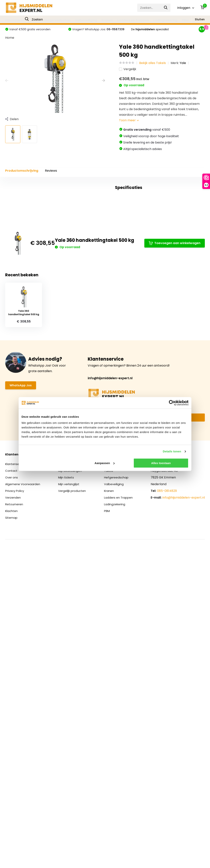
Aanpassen (105, 463)
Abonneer (184, 694)
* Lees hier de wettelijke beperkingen (108, 702)
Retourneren (15, 781)
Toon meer (129, 128)
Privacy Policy (16, 768)
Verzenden (13, 774)
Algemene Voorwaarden (24, 761)
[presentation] (7, 88)
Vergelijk (128, 76)
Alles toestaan (161, 463)
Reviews (51, 178)
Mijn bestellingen (71, 748)
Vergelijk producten (73, 768)
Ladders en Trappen (133, 20)
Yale (183, 70)
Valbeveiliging (86, 20)
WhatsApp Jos (21, 662)
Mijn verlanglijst (70, 761)
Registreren (67, 741)
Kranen (107, 20)
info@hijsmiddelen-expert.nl (110, 655)
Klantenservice (17, 741)
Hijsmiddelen (15, 20)
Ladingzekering (165, 20)
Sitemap (12, 795)
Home (10, 45)
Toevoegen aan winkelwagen (175, 516)
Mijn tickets (67, 754)
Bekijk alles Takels (153, 70)
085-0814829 (167, 768)
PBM (185, 20)
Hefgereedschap (57, 20)
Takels (35, 20)
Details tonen (172, 451)
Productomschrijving (22, 178)
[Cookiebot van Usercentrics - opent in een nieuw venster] (172, 403)
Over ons (12, 754)
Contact (12, 748)
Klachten (12, 788)
